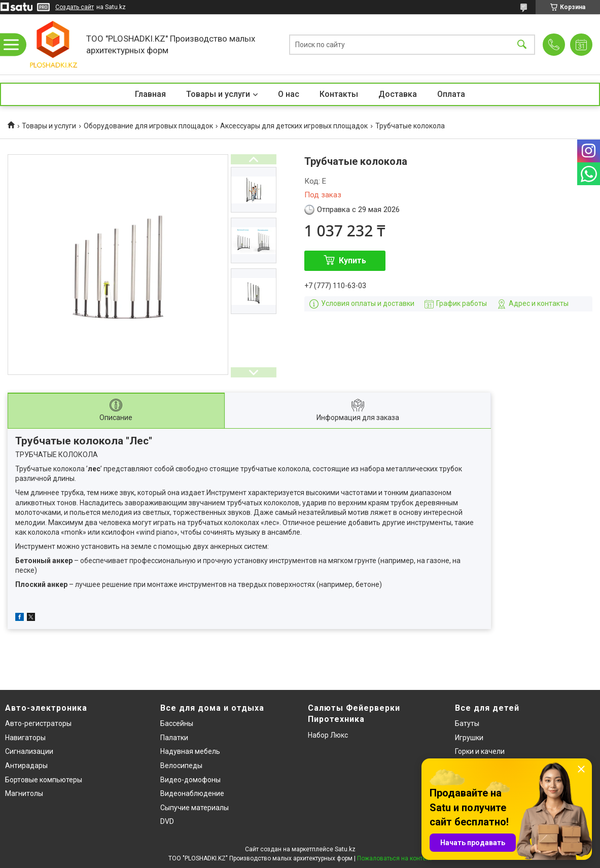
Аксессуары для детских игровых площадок (294, 126)
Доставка (398, 94)
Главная (150, 94)
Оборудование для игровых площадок (148, 126)
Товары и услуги (218, 94)
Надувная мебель (190, 751)
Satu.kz (345, 849)
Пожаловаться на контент (395, 858)
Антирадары (26, 766)
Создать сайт (75, 7)
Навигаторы (25, 738)
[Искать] (522, 44)
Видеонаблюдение (192, 793)
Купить (352, 261)
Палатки (174, 738)
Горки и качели (480, 751)
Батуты (467, 723)
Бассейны (177, 723)
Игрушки (469, 738)
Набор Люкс (328, 735)
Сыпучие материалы (195, 808)
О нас (289, 94)
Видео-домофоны (190, 780)
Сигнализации (29, 751)
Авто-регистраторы (38, 723)
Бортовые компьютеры (44, 780)
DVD (167, 821)
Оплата (451, 94)
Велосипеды (181, 766)
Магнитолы (24, 793)
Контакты (339, 94)
